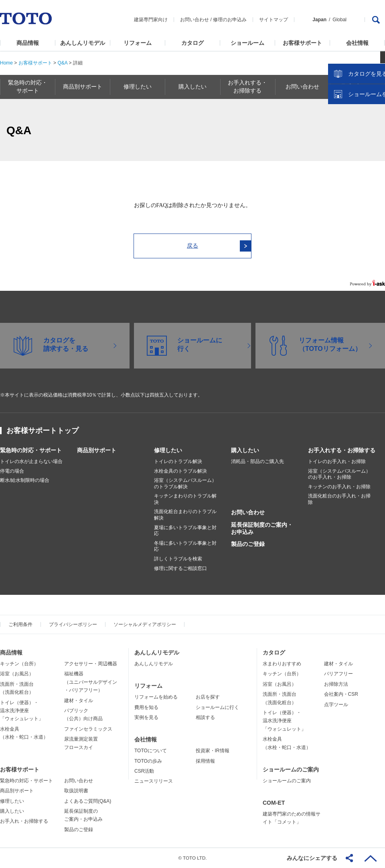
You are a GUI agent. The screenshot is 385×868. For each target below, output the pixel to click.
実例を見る (146, 717)
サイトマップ (274, 20)
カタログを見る (353, 151)
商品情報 (28, 43)
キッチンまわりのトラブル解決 (185, 499)
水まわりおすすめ (282, 664)
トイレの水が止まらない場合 (31, 461)
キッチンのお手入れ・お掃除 (339, 487)
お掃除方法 (336, 684)
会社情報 (357, 43)
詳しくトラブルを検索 (178, 559)
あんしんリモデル (83, 43)
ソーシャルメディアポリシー (145, 624)
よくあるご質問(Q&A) (88, 801)
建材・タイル (79, 701)
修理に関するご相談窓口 (180, 568)
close (375, 130)
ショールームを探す (358, 171)
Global (339, 20)
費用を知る (146, 707)
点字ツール (336, 705)
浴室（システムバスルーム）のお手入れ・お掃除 (339, 474)
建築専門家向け (151, 20)
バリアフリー (338, 674)
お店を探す (208, 697)
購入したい (245, 450)
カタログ (192, 43)
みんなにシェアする (312, 858)
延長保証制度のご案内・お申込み (262, 528)
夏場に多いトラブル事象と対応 (185, 531)
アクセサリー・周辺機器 (91, 664)
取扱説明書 (76, 791)
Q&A (62, 63)
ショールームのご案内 (291, 769)
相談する (205, 717)
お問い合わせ (195, 20)
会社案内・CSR (341, 694)
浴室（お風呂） (17, 674)
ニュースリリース (154, 781)
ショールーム (247, 43)
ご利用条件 (20, 624)
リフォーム (138, 43)
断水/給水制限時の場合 (25, 480)
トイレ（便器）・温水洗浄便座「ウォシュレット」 (22, 711)
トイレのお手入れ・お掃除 (337, 461)
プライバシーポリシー (73, 624)
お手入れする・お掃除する (342, 450)
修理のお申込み (230, 20)
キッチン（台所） (19, 664)
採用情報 (205, 761)
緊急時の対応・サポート (31, 450)
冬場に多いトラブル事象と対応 (185, 546)
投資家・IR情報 (213, 751)
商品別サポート (97, 450)
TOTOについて (151, 751)
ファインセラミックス (88, 729)
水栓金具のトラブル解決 (180, 471)
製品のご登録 (248, 544)
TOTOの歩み (148, 761)
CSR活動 (144, 771)
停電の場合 (12, 471)
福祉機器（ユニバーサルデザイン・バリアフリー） (91, 682)
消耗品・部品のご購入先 (257, 461)
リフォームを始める (156, 697)
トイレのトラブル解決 (178, 461)
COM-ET (274, 803)
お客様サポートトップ (43, 431)
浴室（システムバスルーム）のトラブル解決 (185, 483)
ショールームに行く (217, 707)
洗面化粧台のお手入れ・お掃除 (339, 499)
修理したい (168, 450)
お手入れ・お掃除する (24, 821)
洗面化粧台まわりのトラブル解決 (185, 515)
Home (6, 63)
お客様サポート (302, 43)
